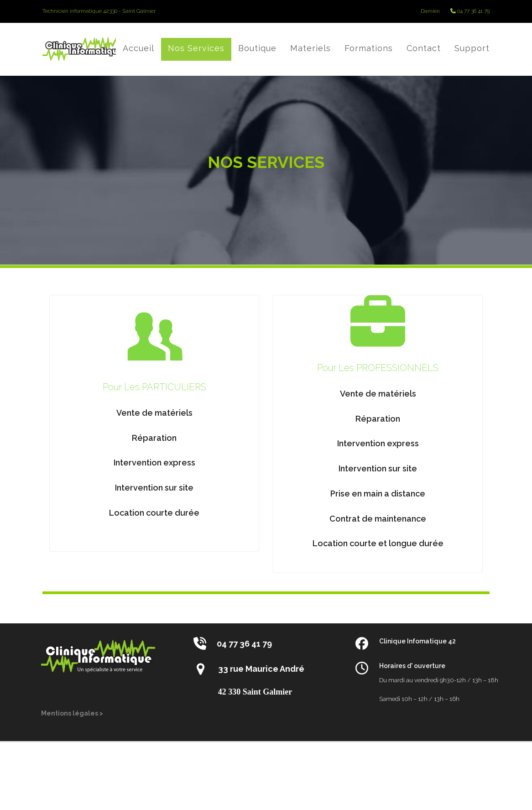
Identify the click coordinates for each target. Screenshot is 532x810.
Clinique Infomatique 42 (417, 641)
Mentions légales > (72, 713)
